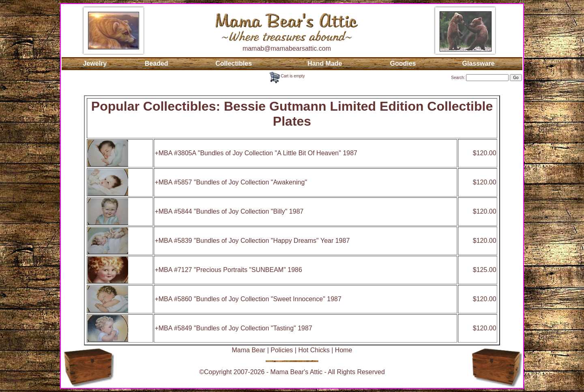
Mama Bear (248, 350)
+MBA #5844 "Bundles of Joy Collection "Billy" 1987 (229, 211)
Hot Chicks (314, 350)
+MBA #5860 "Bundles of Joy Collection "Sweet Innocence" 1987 (248, 299)
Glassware (479, 63)
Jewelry (95, 63)
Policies (282, 350)
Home (344, 350)
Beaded (157, 63)
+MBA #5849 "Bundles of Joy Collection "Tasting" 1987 (233, 328)
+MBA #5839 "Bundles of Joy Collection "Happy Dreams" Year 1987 (252, 241)
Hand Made (325, 63)
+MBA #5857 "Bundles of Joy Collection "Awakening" (231, 182)
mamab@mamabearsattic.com (287, 48)
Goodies (403, 63)
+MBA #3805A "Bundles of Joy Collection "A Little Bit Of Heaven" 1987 (256, 153)
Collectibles (234, 63)
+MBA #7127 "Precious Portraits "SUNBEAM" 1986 (228, 270)
